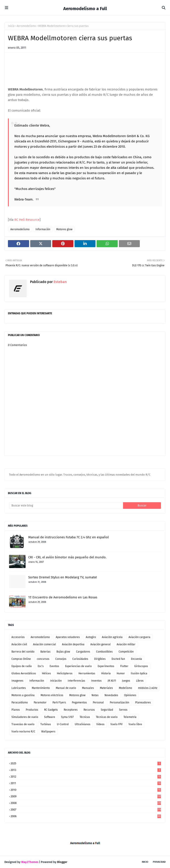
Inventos (96, 681)
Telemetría (130, 717)
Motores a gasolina (23, 695)
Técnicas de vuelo (107, 717)
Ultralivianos (83, 724)
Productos (32, 710)
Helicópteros (65, 673)
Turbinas (46, 724)
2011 (86, 783)
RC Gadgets (51, 710)
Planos (16, 710)
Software (50, 717)
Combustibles (104, 652)
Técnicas (85, 717)
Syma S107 (67, 717)
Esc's (41, 666)
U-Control (63, 724)
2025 (86, 763)
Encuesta (136, 659)
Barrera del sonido (23, 652)
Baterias (45, 652)
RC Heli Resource (27, 220)
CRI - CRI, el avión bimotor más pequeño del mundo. (67, 557)
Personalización (120, 702)
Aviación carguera (139, 637)
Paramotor (40, 702)
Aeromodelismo (26, 26)
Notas (95, 695)
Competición (126, 652)
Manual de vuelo (66, 688)
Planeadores (143, 702)
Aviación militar (126, 644)
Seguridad (107, 710)
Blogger (62, 862)
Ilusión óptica (139, 673)
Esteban (60, 282)
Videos (100, 724)
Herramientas (87, 673)
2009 (86, 796)
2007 (86, 810)
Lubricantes (19, 688)
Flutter (124, 666)
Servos (123, 710)
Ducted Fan (118, 659)
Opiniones (130, 695)
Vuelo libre (135, 724)
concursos (43, 659)
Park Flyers (59, 702)
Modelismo (125, 688)
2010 (86, 790)
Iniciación (56, 681)
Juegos (126, 681)
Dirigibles (100, 659)
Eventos (54, 666)
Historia (106, 673)
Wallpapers (48, 732)
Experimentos (106, 666)
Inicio (11, 26)
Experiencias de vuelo (78, 666)
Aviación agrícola (112, 637)
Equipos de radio (22, 666)
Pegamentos (79, 702)
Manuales (88, 688)
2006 (86, 816)
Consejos (61, 659)
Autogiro (91, 637)
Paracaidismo (20, 702)
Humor (121, 673)
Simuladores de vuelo (25, 717)
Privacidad (159, 862)
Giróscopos (141, 666)
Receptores (71, 710)
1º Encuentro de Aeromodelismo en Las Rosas (63, 597)
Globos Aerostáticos (24, 673)
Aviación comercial (45, 644)
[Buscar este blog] (66, 506)
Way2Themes (30, 862)
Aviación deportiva (73, 644)
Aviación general (101, 644)
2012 (86, 777)
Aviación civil (19, 644)
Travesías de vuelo (23, 724)
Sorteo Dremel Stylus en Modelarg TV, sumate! (63, 577)
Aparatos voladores (68, 637)
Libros (140, 681)
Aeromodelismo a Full (85, 9)
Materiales (106, 688)
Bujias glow (63, 652)
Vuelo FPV (117, 724)
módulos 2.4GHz (148, 688)
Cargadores (83, 652)
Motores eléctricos (52, 695)
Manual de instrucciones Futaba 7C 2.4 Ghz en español (68, 537)
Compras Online (21, 659)
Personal (98, 702)
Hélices (46, 673)
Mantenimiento (41, 688)
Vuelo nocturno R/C (23, 732)
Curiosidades (80, 659)
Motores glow (64, 229)
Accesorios (18, 637)
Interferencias (76, 681)
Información (43, 229)
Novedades (111, 695)
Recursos (89, 710)
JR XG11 (112, 681)
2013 (86, 770)
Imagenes (17, 681)
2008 (86, 803)
